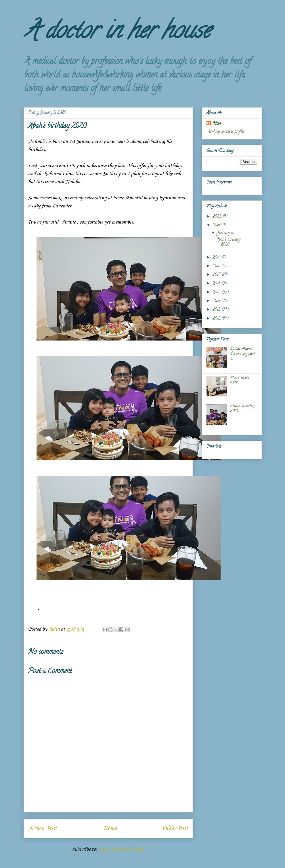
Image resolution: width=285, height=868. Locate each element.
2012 (217, 319)
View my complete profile (225, 132)
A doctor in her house (117, 33)
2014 (217, 301)
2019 (217, 258)
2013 (217, 310)
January (224, 233)
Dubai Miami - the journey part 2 (242, 354)
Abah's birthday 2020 (228, 242)
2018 (217, 266)
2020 (217, 225)
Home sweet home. (240, 380)
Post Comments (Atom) (121, 849)
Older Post (175, 829)
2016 (217, 284)
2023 (218, 217)
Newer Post (43, 829)
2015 (217, 293)
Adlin (217, 124)
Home (110, 829)
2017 (217, 275)
